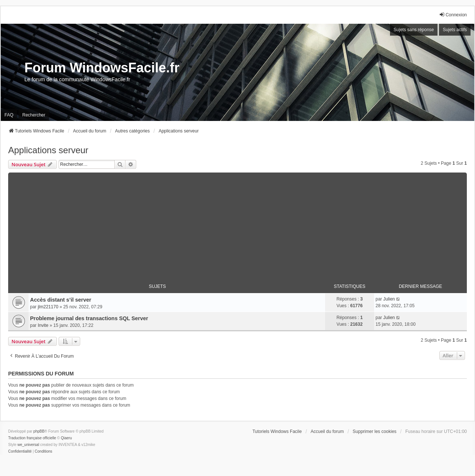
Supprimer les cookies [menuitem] (374, 431)
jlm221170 (48, 307)
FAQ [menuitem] (9, 115)
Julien (389, 299)
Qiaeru (66, 438)
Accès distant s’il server (61, 300)
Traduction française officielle (32, 438)
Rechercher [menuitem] (34, 115)
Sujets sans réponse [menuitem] (414, 30)
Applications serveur (48, 150)
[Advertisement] (237, 224)
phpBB (39, 431)
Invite (43, 325)
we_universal (28, 445)
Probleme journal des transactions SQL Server (89, 318)
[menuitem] (20, 452)
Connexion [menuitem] (453, 15)
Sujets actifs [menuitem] (455, 30)
